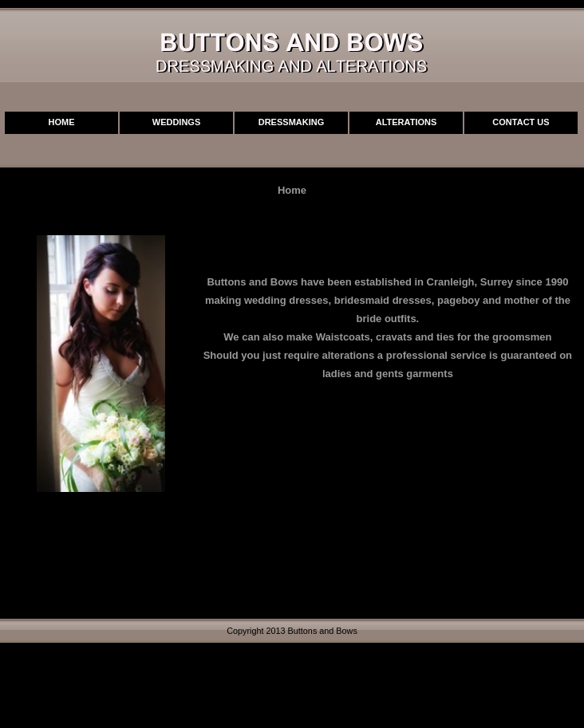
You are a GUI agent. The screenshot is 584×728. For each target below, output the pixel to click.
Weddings (177, 122)
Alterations (406, 122)
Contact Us (521, 122)
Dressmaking (292, 122)
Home (62, 122)
